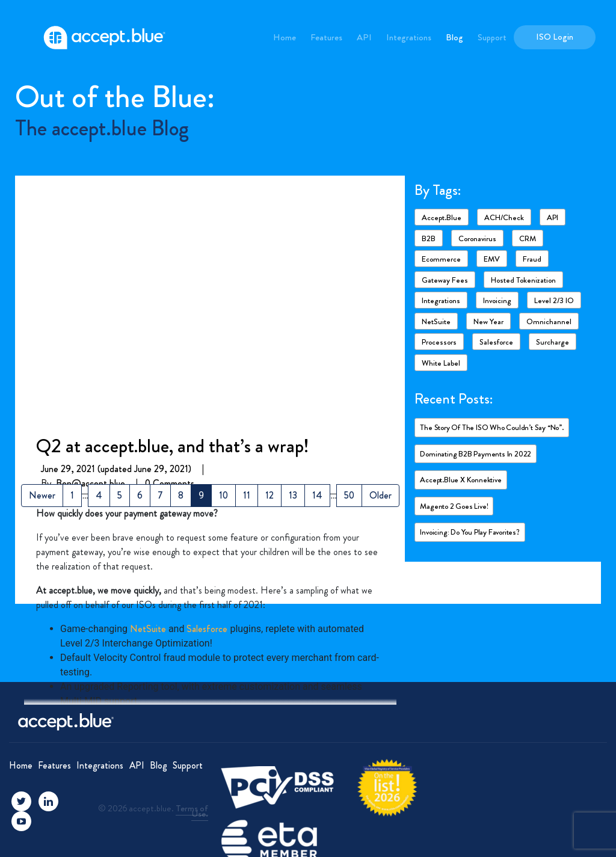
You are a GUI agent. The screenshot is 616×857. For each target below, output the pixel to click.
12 (269, 495)
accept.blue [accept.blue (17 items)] (442, 217)
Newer (42, 495)
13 (293, 495)
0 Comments (170, 234)
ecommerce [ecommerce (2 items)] (441, 259)
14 (317, 495)
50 (349, 495)
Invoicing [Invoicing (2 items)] (497, 300)
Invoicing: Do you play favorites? (470, 532)
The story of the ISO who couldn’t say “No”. (491, 427)
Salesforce (207, 379)
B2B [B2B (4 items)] (429, 238)
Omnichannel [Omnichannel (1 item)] (549, 321)
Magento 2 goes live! (454, 506)
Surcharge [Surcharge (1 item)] (553, 342)
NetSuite (148, 379)
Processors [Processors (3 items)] (439, 342)
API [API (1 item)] (553, 217)
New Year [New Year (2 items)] (488, 321)
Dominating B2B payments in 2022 (476, 454)
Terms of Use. (192, 811)
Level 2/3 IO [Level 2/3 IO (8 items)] (554, 300)
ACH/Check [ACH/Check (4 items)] (504, 217)
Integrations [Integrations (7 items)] (441, 300)
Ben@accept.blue (91, 234)
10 (223, 495)
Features (326, 37)
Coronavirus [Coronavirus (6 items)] (477, 238)
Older (380, 495)
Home (285, 37)
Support (492, 37)
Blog (454, 37)
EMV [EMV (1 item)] (492, 259)
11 (247, 495)
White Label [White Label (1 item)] (441, 363)
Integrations (409, 37)
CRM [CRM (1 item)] (528, 238)
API (364, 37)
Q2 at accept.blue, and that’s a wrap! (173, 196)
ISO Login (555, 37)
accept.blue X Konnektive (460, 480)
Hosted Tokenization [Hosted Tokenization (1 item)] (523, 280)
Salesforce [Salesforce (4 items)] (496, 342)
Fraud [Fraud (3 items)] (532, 259)
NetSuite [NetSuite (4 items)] (436, 321)
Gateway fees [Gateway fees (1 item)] (445, 280)
